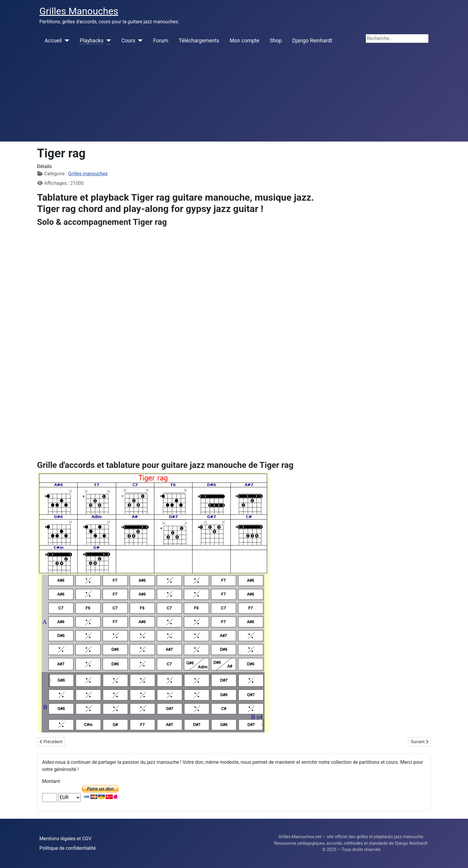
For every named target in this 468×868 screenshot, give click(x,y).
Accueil (53, 41)
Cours (128, 41)
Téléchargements (199, 41)
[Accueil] (66, 41)
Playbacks (92, 41)
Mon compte (245, 41)
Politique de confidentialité (68, 848)
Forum (161, 41)
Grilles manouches (88, 174)
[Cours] (139, 41)
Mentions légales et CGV (65, 839)
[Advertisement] (234, 97)
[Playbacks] (107, 41)
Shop (276, 41)
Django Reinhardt (312, 41)
